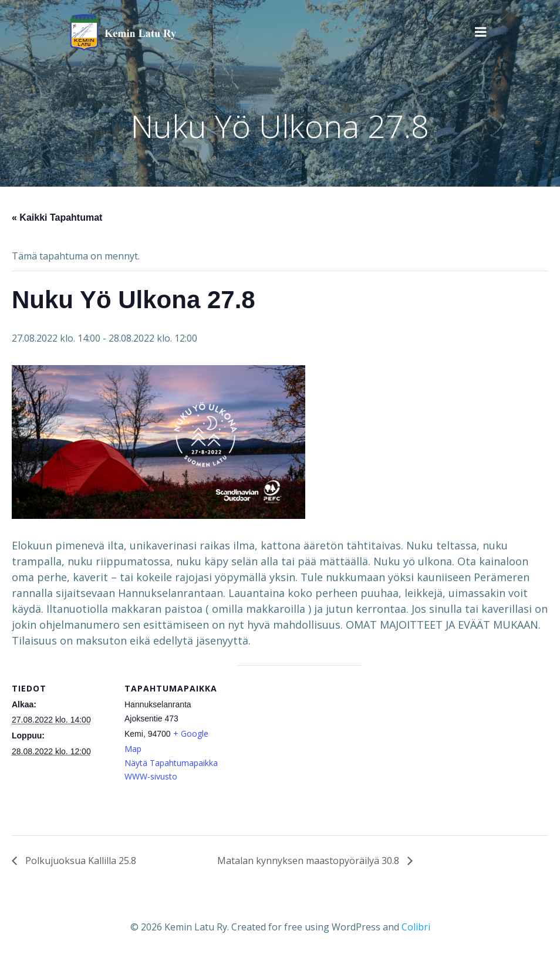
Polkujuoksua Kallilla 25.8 (80, 861)
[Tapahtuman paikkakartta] (299, 746)
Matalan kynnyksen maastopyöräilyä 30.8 (309, 861)
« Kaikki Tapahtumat (57, 217)
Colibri (416, 926)
